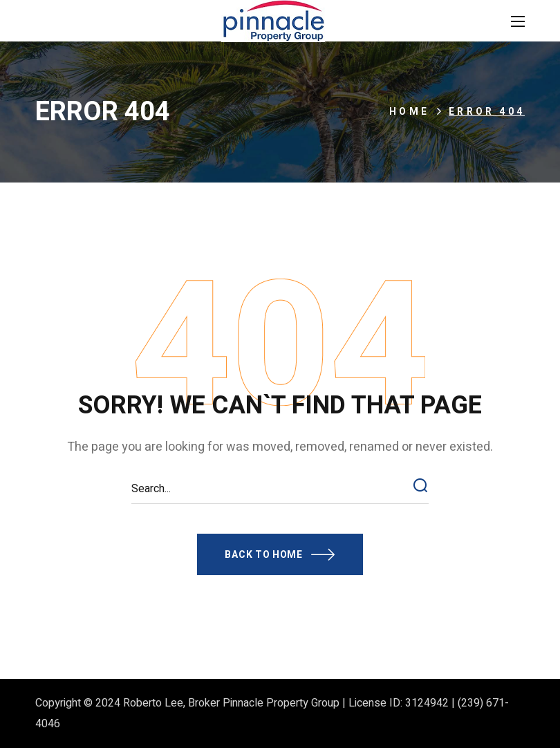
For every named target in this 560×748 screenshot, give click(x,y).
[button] (280, 554)
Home (409, 112)
